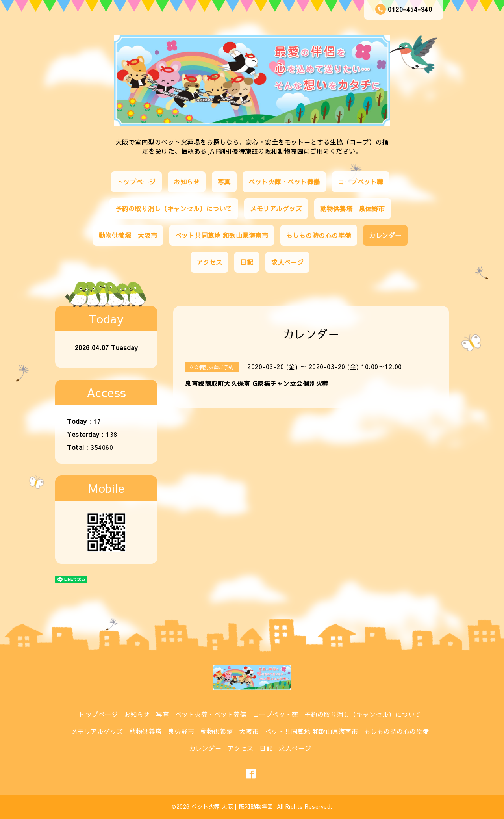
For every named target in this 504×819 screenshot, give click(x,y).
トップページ (136, 182)
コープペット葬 (361, 182)
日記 (247, 262)
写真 (224, 182)
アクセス (209, 262)
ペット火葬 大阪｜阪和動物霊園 (232, 806)
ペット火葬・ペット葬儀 (284, 182)
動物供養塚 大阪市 (128, 235)
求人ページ (288, 262)
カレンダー (385, 235)
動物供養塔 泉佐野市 (353, 208)
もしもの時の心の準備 (319, 235)
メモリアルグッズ (276, 208)
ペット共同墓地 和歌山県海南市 (222, 235)
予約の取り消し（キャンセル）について (174, 208)
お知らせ (187, 182)
